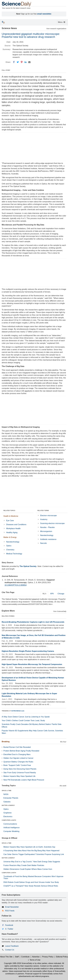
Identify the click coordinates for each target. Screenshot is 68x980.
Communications (10, 824)
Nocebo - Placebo (47, 527)
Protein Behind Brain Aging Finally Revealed (21, 751)
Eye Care (10, 521)
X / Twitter (9, 929)
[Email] (29, 62)
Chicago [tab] (61, 594)
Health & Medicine (11, 516)
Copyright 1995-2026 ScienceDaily (18, 963)
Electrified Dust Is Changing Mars (17, 754)
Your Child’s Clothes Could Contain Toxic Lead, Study (23, 721)
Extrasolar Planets (11, 798)
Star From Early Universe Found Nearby (20, 773)
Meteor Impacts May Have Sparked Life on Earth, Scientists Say (29, 847)
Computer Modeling (11, 831)
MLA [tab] (44, 594)
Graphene (7, 813)
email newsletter (44, 14)
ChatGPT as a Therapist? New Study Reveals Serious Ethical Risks (31, 886)
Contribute (25, 957)
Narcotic (44, 543)
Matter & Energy (10, 537)
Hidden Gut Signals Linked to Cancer (18, 758)
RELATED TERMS (43, 511)
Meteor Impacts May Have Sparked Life (19, 776)
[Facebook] (14, 62)
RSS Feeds (10, 911)
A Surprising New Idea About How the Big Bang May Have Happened (31, 851)
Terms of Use (35, 960)
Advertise (36, 957)
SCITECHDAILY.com (18, 711)
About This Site (6, 957)
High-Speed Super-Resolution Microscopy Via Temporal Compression (32, 664)
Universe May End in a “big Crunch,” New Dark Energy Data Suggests (32, 862)
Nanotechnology (13, 542)
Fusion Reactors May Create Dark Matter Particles (24, 865)
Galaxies (7, 802)
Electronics (8, 817)
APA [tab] (52, 594)
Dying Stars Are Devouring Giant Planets (20, 769)
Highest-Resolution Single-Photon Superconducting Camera (28, 651)
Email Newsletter (12, 907)
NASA (6, 794)
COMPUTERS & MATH (9, 820)
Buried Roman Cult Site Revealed (17, 747)
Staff (17, 957)
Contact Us (10, 950)
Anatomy (44, 519)
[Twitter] (18, 62)
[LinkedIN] (26, 62)
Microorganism (46, 531)
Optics (9, 546)
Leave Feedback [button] (12, 946)
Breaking (6, 742)
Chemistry (10, 550)
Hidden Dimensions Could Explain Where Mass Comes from (28, 869)
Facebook (9, 925)
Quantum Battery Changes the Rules (18, 762)
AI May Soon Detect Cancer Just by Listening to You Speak (26, 717)
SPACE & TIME (6, 791)
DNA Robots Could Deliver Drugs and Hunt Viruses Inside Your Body (31, 882)
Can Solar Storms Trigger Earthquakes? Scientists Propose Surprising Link (34, 854)
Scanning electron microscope (52, 523)
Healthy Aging (12, 532)
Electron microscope (48, 516)
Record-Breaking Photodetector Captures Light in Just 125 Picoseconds (33, 622)
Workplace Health (13, 528)
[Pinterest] (22, 62)
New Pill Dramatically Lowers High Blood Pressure (24, 780)
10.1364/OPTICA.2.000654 (16, 585)
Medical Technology (14, 554)
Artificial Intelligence (11, 828)
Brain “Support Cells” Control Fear (17, 765)
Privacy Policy (48, 957)
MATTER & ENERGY (8, 805)
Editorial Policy (62, 957)
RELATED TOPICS (9, 511)
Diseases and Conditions (16, 525)
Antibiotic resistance (48, 539)
